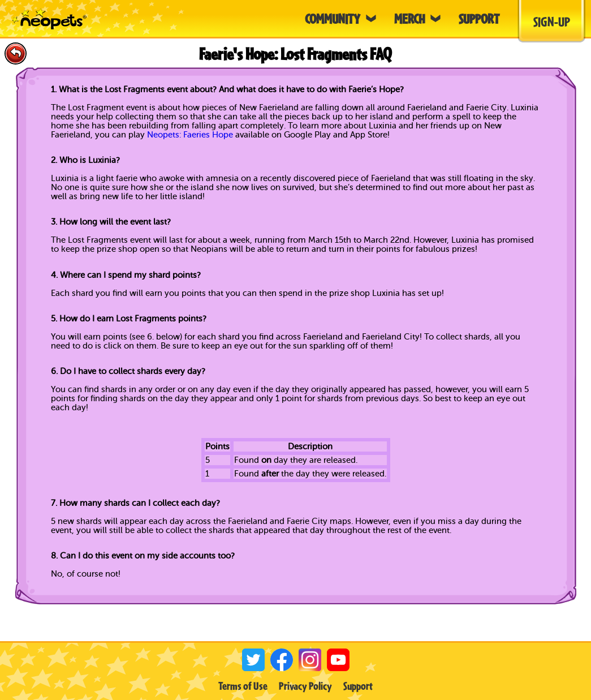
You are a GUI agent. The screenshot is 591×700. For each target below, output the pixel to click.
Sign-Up (552, 22)
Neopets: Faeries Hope (190, 135)
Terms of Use (243, 686)
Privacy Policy (305, 686)
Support (358, 686)
